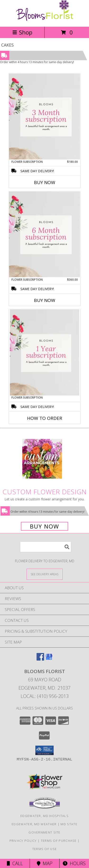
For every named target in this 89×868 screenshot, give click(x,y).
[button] (44, 750)
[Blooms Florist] (45, 20)
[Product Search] (46, 547)
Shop (22, 32)
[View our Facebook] (40, 659)
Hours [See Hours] (74, 863)
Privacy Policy (23, 841)
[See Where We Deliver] (45, 574)
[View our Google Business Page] (49, 659)
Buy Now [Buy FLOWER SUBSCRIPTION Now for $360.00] (45, 300)
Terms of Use (45, 849)
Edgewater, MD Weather (34, 824)
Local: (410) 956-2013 (45, 696)
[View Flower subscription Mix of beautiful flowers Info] (45, 116)
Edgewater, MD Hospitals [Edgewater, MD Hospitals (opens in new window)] (44, 816)
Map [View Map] (45, 863)
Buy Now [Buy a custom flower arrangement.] (44, 526)
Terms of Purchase (59, 841)
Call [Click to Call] (15, 863)
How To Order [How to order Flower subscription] (45, 418)
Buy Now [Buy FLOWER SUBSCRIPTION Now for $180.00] (45, 182)
